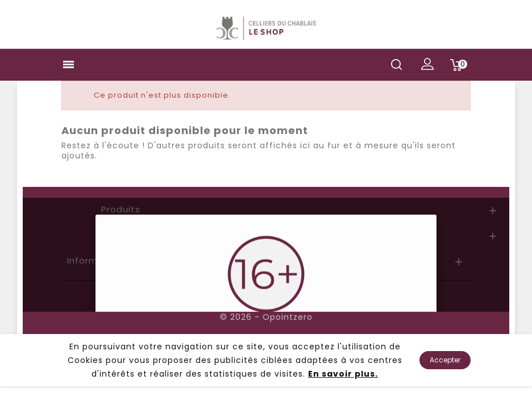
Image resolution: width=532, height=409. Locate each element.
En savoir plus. (343, 374)
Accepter (445, 360)
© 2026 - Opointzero (266, 317)
